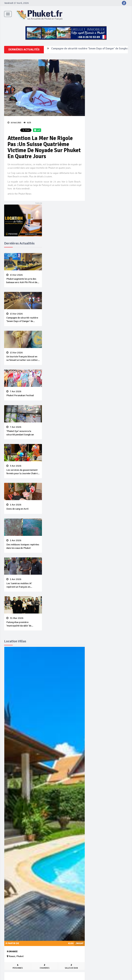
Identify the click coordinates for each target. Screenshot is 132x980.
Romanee (12, 952)
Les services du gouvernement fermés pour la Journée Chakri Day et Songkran (23, 470)
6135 (27, 123)
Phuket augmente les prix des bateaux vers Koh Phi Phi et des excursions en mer (23, 279)
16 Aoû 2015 (14, 123)
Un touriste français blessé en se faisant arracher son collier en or (23, 357)
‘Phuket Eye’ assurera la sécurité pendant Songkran (23, 431)
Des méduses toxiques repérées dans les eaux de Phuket (23, 544)
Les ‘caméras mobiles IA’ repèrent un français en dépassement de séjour (23, 583)
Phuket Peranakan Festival (23, 394)
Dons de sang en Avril (23, 507)
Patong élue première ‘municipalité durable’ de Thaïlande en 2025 (23, 622)
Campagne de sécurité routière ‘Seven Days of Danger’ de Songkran (91, 50)
